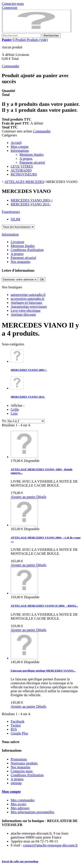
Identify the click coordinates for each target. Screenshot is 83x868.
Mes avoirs (18, 804)
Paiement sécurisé (32, 162)
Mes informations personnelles (32, 812)
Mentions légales (32, 155)
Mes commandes (23, 800)
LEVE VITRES (22, 166)
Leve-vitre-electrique (26, 310)
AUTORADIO (21, 170)
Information (10, 234)
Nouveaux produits (24, 763)
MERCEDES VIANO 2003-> (29, 370)
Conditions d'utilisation (27, 250)
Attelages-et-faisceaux (26, 303)
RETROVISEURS (24, 174)
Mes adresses (20, 808)
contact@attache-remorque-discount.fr (50, 845)
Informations (20, 151)
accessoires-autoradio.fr (27, 299)
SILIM (15, 219)
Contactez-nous (13, 4)
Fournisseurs (11, 212)
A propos (26, 158)
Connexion (10, 8)
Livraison (17, 242)
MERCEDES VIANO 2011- (28, 397)
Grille (15, 409)
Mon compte (20, 147)
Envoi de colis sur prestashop (20, 861)
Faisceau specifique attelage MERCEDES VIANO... (43, 671)
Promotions (19, 759)
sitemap (16, 783)
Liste (14, 413)
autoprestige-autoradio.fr (28, 295)
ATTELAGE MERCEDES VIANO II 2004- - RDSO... (44, 606)
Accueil (16, 143)
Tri (4, 421)
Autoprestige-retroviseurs (29, 307)
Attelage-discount (23, 314)
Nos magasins (20, 262)
